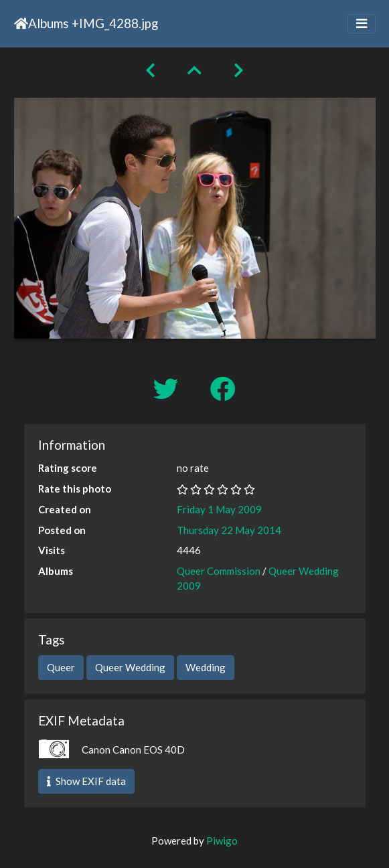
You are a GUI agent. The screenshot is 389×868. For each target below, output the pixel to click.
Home (21, 23)
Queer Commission (219, 571)
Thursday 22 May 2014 (229, 530)
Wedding (206, 667)
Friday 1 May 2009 (219, 509)
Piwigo (222, 841)
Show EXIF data (86, 781)
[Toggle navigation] (362, 24)
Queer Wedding (130, 667)
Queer (61, 667)
